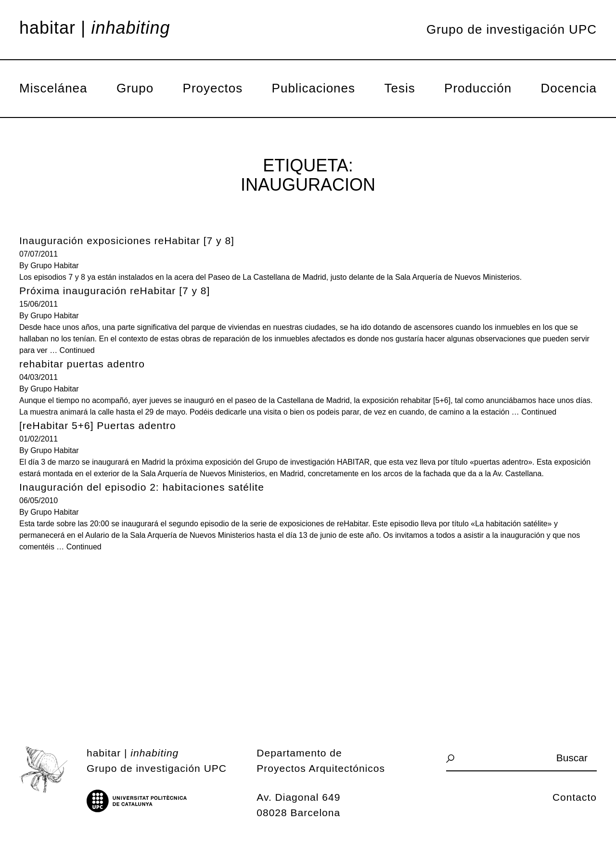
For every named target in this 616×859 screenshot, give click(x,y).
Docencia (569, 88)
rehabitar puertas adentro (82, 364)
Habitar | (95, 28)
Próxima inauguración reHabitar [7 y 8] (115, 291)
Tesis (399, 88)
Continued (77, 350)
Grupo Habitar (55, 266)
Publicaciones (314, 88)
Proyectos (213, 88)
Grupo (135, 88)
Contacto (575, 797)
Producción (478, 88)
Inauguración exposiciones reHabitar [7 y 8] (127, 241)
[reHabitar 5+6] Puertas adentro (98, 425)
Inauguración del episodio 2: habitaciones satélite (142, 487)
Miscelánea (53, 88)
